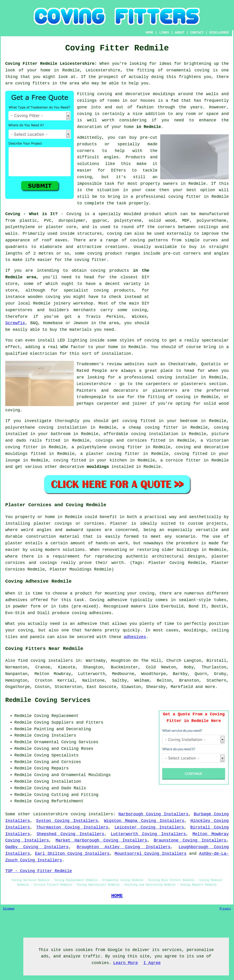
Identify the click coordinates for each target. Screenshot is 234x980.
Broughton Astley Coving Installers (124, 847)
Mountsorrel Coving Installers (151, 854)
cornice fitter (183, 460)
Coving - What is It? (31, 214)
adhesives (135, 637)
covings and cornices (121, 440)
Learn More (125, 963)
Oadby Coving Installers (37, 847)
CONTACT (197, 33)
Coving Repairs (51, 768)
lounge (13, 460)
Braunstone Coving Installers (190, 840)
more (210, 687)
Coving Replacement (56, 716)
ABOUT (180, 33)
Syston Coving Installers (67, 821)
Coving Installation (57, 782)
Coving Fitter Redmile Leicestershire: (51, 64)
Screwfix (15, 323)
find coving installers (45, 661)
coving (84, 114)
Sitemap (9, 909)
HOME (149, 33)
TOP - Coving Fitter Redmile (39, 871)
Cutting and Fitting (75, 795)
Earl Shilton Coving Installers (72, 854)
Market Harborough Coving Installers (101, 840)
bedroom (189, 421)
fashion (145, 107)
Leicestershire (51, 814)
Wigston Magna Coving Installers (144, 821)
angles (111, 157)
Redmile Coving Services (48, 700)
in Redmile (149, 127)
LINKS (164, 33)
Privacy (225, 909)
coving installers (92, 814)
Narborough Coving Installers (153, 814)
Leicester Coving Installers (149, 827)
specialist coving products (99, 290)
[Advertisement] (190, 299)
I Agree (152, 963)
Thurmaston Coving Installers (72, 827)
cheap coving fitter (153, 427)
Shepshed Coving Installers (70, 834)
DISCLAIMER (219, 33)
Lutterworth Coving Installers (148, 834)
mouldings (98, 467)
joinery (62, 303)
